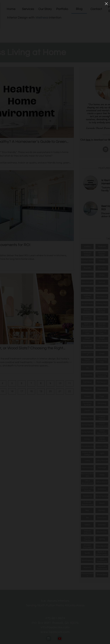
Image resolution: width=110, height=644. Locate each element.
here (88, 140)
